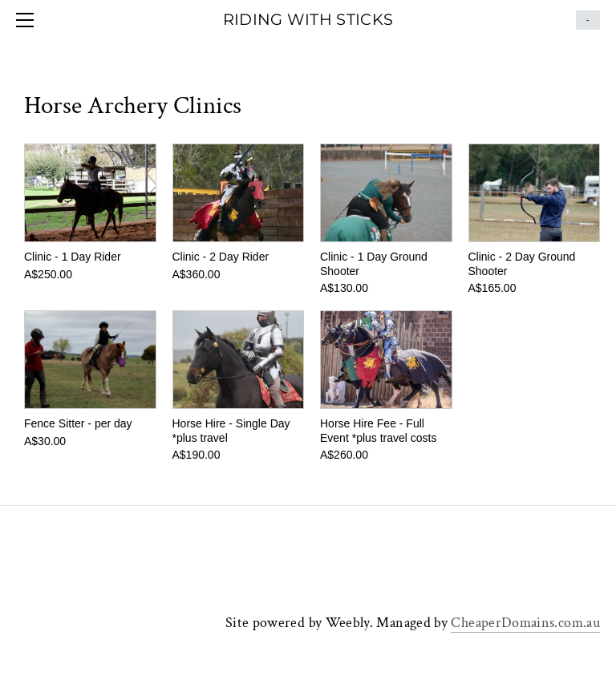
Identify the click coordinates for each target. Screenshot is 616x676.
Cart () (588, 20)
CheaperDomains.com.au (525, 623)
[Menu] (28, 20)
